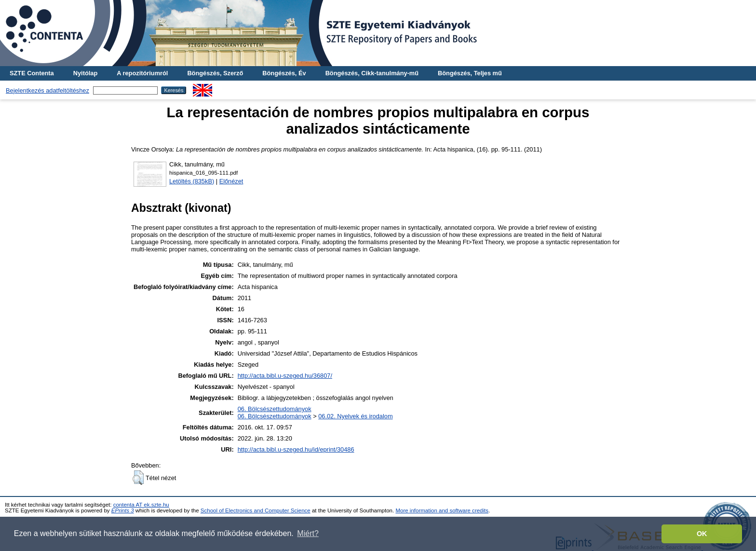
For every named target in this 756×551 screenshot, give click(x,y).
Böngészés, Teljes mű (470, 73)
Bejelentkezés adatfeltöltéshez (47, 90)
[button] (138, 478)
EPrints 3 (123, 510)
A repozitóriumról (142, 73)
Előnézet (231, 181)
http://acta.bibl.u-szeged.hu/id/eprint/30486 (296, 449)
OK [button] (702, 534)
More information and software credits (442, 510)
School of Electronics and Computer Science (256, 510)
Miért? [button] (308, 533)
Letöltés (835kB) (192, 181)
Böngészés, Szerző (215, 73)
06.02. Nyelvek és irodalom (355, 416)
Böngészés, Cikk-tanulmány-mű (372, 73)
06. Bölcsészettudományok (275, 409)
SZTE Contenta (32, 73)
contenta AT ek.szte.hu (141, 505)
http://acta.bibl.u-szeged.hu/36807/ (285, 376)
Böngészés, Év (284, 73)
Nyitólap (85, 73)
